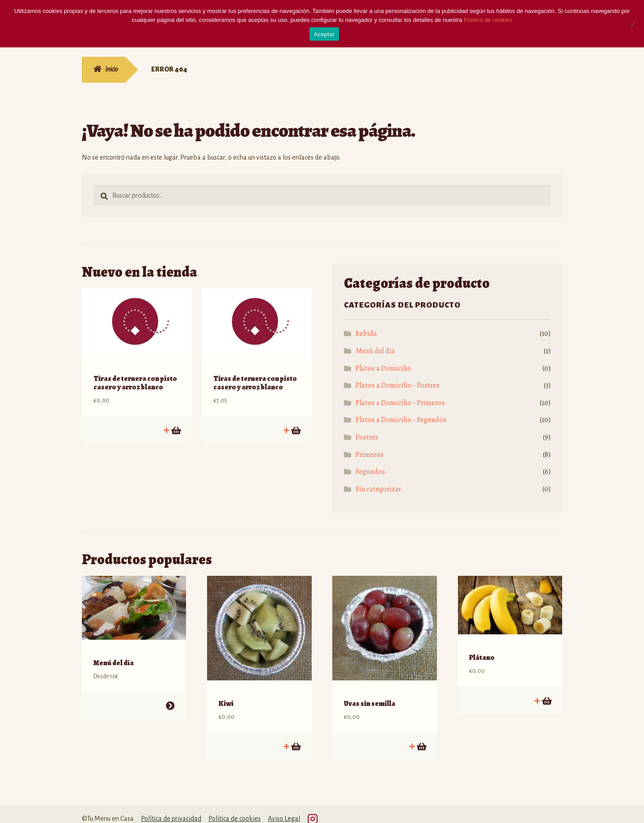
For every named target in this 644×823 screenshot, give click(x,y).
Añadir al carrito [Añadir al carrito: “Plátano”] (546, 691)
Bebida (366, 333)
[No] (633, 24)
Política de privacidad (171, 810)
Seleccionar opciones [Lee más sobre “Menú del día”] (170, 697)
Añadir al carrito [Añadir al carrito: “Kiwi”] (295, 737)
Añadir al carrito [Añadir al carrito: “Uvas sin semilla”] (421, 737)
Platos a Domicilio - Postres (398, 385)
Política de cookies (235, 810)
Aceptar (324, 34)
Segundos (370, 472)
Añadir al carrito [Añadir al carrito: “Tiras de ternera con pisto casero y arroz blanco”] (176, 421)
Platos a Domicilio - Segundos (401, 420)
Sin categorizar (378, 489)
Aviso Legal (284, 810)
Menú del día (375, 351)
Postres (367, 437)
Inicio (112, 69)
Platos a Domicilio (383, 368)
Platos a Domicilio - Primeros (400, 403)
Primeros (370, 455)
